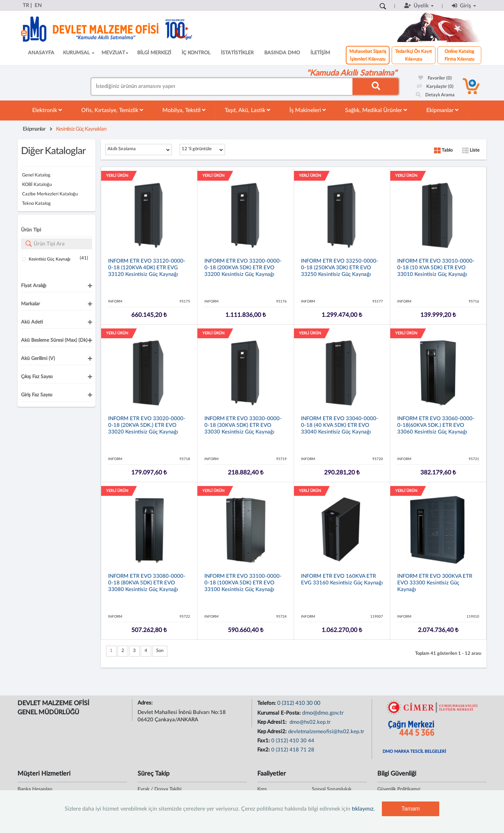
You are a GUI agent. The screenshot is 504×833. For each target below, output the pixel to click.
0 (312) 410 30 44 (293, 741)
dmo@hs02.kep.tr (309, 722)
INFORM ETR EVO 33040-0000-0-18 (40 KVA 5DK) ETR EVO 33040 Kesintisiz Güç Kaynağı (340, 425)
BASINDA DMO (282, 53)
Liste (471, 150)
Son (160, 651)
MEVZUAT (115, 53)
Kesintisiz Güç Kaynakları (81, 129)
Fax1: (264, 741)
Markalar (30, 304)
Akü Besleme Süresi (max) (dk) (54, 340)
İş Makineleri (308, 110)
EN (38, 5)
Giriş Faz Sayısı (37, 395)
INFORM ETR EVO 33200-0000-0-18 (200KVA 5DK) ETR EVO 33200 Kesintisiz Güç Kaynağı (243, 268)
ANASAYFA (41, 53)
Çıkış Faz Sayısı (37, 377)
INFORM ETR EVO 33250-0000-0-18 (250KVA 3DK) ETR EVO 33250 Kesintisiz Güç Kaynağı (340, 268)
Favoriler (435, 78)
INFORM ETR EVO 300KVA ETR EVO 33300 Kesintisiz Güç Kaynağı (435, 583)
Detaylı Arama (435, 95)
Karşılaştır (435, 87)
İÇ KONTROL (196, 53)
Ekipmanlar (442, 110)
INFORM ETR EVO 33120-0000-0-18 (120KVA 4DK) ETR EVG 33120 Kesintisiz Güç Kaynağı (147, 268)
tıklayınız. (363, 809)
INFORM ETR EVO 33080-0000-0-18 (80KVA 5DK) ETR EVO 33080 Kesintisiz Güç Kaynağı (147, 583)
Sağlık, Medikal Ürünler (376, 110)
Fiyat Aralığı (34, 286)
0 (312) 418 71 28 (293, 750)
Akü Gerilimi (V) (38, 359)
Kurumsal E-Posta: (280, 713)
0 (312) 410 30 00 (299, 703)
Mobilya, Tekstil (184, 110)
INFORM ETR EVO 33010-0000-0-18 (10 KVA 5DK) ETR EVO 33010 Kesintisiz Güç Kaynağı (436, 268)
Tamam (411, 809)
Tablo (443, 150)
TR (26, 5)
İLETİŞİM (320, 53)
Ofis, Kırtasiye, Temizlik (112, 110)
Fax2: (264, 750)
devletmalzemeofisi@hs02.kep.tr (326, 732)
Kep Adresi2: (273, 732)
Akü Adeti (32, 322)
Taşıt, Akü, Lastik (247, 110)
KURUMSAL (79, 53)
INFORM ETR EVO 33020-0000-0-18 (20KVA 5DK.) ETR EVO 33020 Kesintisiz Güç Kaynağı (147, 425)
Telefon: (267, 703)
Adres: (146, 703)
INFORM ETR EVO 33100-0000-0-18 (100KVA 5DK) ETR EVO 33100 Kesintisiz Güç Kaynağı (243, 583)
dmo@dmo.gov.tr (323, 713)
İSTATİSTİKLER (237, 53)
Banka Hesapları (35, 789)
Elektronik (47, 110)
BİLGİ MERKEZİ (154, 53)
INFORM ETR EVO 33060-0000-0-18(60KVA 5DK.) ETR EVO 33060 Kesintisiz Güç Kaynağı (436, 425)
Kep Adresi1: (273, 722)
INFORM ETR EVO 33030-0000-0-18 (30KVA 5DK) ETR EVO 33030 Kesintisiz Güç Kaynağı (243, 425)
